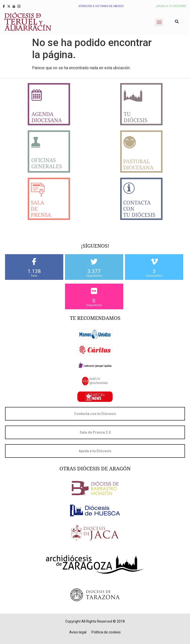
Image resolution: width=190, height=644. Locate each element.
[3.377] (94, 261)
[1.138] (34, 261)
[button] (159, 22)
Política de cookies (106, 632)
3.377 (94, 271)
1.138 (34, 271)
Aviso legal (78, 632)
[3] (154, 261)
